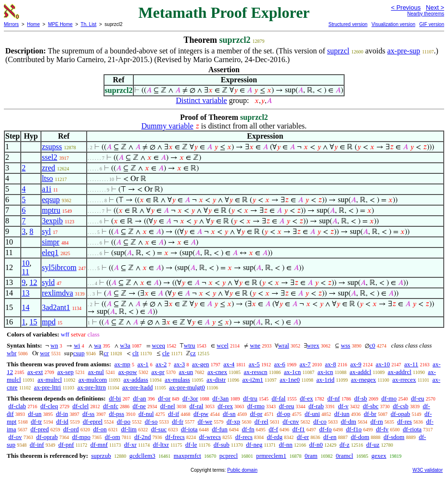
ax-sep (65, 372)
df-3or (190, 398)
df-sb (361, 398)
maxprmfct (187, 456)
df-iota (189, 429)
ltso (47, 178)
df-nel (168, 406)
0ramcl (345, 456)
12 (33, 282)
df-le (191, 445)
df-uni (312, 414)
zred (49, 168)
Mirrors (11, 24)
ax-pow (128, 372)
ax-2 (161, 364)
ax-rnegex (363, 380)
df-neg (254, 445)
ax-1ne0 (290, 380)
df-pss (116, 414)
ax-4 (229, 364)
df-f (273, 429)
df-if (173, 414)
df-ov (15, 437)
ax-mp (122, 364)
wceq (159, 345)
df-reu (287, 406)
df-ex (306, 398)
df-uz (373, 445)
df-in (62, 414)
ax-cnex (217, 372)
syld (48, 282)
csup (79, 353)
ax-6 (280, 364)
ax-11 (411, 364)
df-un (35, 414)
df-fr (178, 421)
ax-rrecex (404, 380)
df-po (124, 421)
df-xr (130, 445)
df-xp (233, 421)
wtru (190, 345)
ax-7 (305, 364)
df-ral (197, 406)
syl (46, 231)
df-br (370, 414)
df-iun (342, 414)
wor (45, 353)
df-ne (139, 406)
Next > (435, 7)
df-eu (417, 398)
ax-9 (356, 364)
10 (26, 263)
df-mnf (99, 445)
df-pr (256, 414)
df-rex (225, 406)
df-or (164, 398)
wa (97, 345)
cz (193, 353)
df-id (62, 421)
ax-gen (200, 364)
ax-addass (136, 380)
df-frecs (175, 437)
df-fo (325, 429)
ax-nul (96, 372)
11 (25, 272)
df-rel (262, 421)
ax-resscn (255, 372)
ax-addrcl (400, 372)
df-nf (333, 398)
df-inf (37, 445)
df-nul (146, 414)
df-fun (220, 429)
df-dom (360, 437)
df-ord (71, 429)
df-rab (316, 406)
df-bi (115, 398)
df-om (113, 437)
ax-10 (383, 364)
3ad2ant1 (56, 307)
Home (33, 24)
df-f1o (354, 429)
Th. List (89, 24)
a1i (47, 189)
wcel (223, 345)
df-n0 (316, 445)
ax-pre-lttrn (92, 387)
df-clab (17, 406)
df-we (205, 421)
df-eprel (93, 421)
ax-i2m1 (252, 380)
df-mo (389, 398)
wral (284, 345)
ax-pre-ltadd (138, 387)
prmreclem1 (271, 456)
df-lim (129, 429)
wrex (313, 345)
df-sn (229, 414)
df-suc (159, 429)
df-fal (278, 398)
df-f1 (299, 429)
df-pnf (66, 445)
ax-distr (216, 380)
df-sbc (371, 406)
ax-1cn (292, 372)
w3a (125, 345)
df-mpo (81, 437)
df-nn (286, 445)
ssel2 (50, 157)
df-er (303, 437)
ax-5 (254, 364)
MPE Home (60, 24)
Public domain (242, 470)
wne (255, 345)
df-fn (248, 429)
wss (346, 345)
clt (135, 353)
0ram (311, 456)
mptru (51, 210)
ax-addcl (361, 372)
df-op (283, 414)
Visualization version (393, 24)
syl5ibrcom (59, 267)
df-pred (39, 429)
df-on (100, 429)
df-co (320, 421)
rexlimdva (58, 293)
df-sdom (394, 437)
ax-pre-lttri (47, 387)
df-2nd (143, 437)
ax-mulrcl (50, 380)
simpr (51, 242)
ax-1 (143, 364)
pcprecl (229, 456)
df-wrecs (210, 437)
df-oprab (47, 437)
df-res (405, 421)
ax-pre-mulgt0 (187, 387)
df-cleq (49, 406)
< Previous (406, 7)
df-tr (36, 421)
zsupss (52, 147)
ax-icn (325, 372)
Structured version (348, 24)
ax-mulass (177, 380)
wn (54, 345)
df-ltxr (161, 445)
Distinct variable (202, 100)
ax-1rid (325, 380)
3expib (52, 221)
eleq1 (50, 252)
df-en (330, 437)
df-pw (201, 414)
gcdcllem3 (142, 456)
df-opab (400, 414)
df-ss (88, 414)
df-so (151, 421)
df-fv (382, 429)
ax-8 (330, 364)
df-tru (250, 398)
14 (26, 307)
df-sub (222, 445)
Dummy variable (167, 126)
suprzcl (338, 51)
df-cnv (291, 421)
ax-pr (158, 372)
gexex (379, 456)
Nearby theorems (426, 14)
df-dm (348, 421)
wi (77, 345)
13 (26, 293)
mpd (49, 322)
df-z (344, 445)
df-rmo (256, 406)
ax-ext (35, 372)
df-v (344, 406)
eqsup (51, 200)
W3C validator (428, 470)
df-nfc (111, 406)
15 (33, 322)
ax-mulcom (93, 380)
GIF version (432, 24)
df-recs (244, 437)
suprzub (101, 456)
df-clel (80, 406)
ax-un (186, 372)
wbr (12, 353)
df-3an (220, 398)
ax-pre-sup (404, 51)
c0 (372, 345)
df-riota (412, 429)
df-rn (377, 421)
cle (166, 353)
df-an (139, 398)
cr (106, 353)
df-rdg (275, 437)
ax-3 (179, 364)
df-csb (401, 406)
